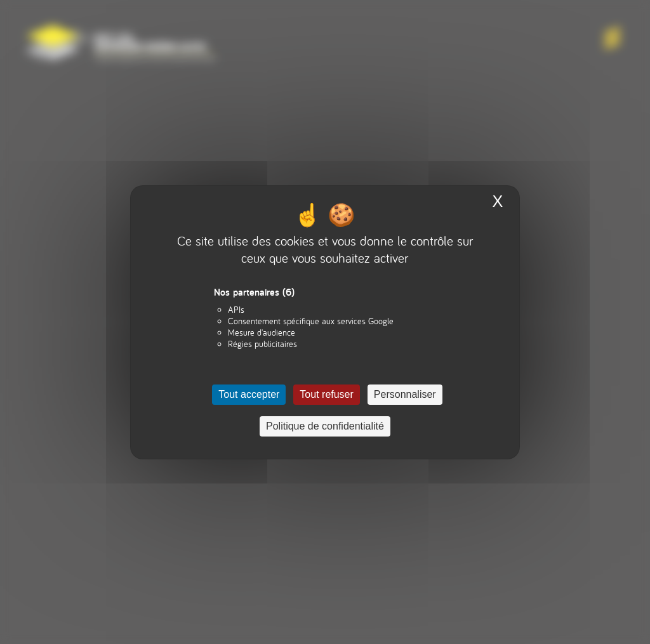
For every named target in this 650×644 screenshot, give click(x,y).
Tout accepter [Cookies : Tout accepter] (249, 394)
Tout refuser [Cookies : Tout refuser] (326, 394)
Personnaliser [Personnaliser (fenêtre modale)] (405, 394)
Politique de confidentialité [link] (325, 426)
